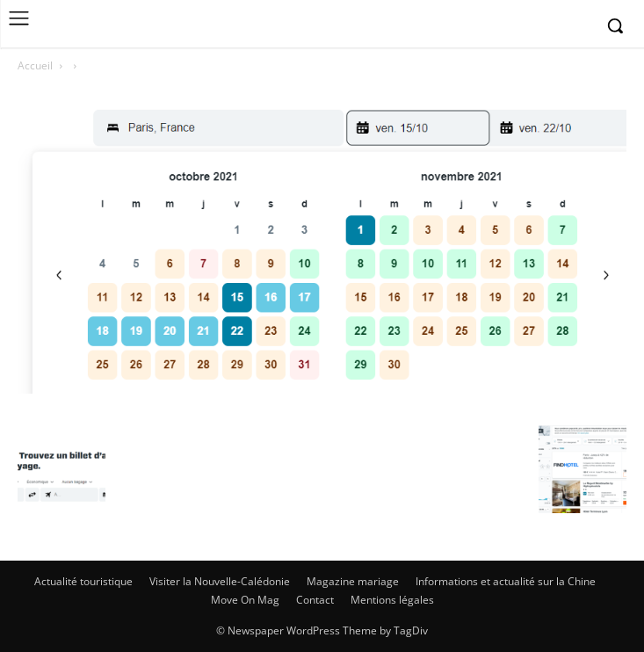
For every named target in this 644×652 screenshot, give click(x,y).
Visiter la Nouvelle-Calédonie (220, 581)
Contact (315, 600)
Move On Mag (245, 600)
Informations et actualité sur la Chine (506, 581)
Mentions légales (392, 600)
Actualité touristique (83, 581)
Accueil (35, 65)
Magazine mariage (353, 581)
